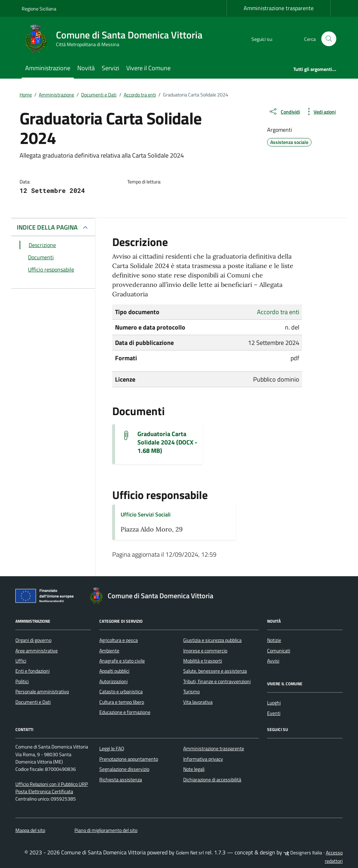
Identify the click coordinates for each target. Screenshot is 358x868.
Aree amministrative (37, 651)
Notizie (274, 640)
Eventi (274, 713)
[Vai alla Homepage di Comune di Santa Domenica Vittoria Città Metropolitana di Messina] (116, 39)
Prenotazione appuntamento (129, 759)
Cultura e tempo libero (122, 702)
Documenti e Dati (33, 702)
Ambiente (109, 651)
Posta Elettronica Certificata (44, 791)
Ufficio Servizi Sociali (146, 514)
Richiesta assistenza (121, 780)
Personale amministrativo (42, 692)
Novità (86, 68)
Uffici (21, 661)
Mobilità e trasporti (203, 661)
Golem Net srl (190, 853)
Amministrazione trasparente (279, 8)
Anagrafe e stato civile (122, 661)
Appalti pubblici (114, 671)
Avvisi (273, 661)
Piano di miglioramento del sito (106, 830)
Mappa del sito (30, 830)
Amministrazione (48, 68)
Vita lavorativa (198, 702)
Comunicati (279, 651)
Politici (22, 681)
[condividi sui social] (284, 111)
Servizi (110, 68)
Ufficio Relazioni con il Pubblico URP (52, 784)
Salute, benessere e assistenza (215, 671)
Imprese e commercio (205, 651)
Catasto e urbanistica (121, 692)
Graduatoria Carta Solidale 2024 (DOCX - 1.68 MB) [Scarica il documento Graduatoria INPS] (167, 442)
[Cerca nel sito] (329, 39)
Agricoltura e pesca (119, 640)
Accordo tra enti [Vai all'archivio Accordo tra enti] (278, 312)
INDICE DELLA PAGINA (47, 227)
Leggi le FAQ (112, 748)
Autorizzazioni (113, 681)
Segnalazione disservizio (124, 769)
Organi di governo (33, 640)
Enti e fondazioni (33, 671)
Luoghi (274, 703)
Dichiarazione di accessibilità (212, 780)
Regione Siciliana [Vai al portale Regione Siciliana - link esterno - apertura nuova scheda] (39, 9)
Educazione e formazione (125, 712)
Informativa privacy (203, 759)
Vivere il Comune (148, 68)
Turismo (191, 692)
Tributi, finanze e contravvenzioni (217, 681)
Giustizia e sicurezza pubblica (212, 640)
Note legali (194, 769)
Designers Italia (303, 853)
